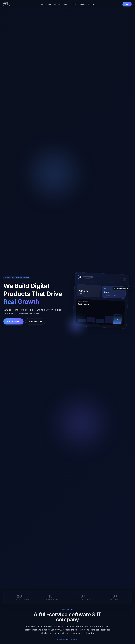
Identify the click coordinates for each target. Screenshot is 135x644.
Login (127, 4)
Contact (91, 4)
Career (82, 4)
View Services (35, 321)
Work (67, 4)
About (49, 4)
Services (57, 4)
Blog (75, 4)
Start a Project (13, 321)
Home (41, 4)
